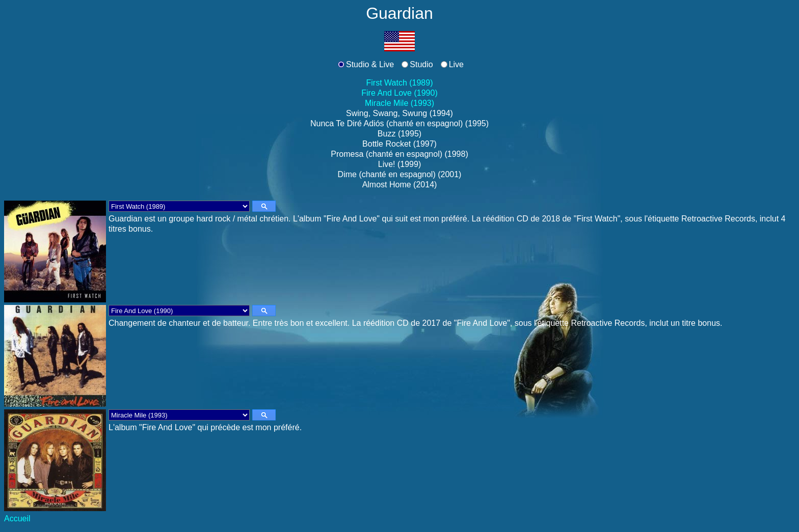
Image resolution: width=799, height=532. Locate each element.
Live (456, 64)
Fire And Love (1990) (399, 93)
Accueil (17, 519)
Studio (421, 64)
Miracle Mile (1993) (400, 103)
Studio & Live (370, 64)
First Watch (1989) (400, 83)
